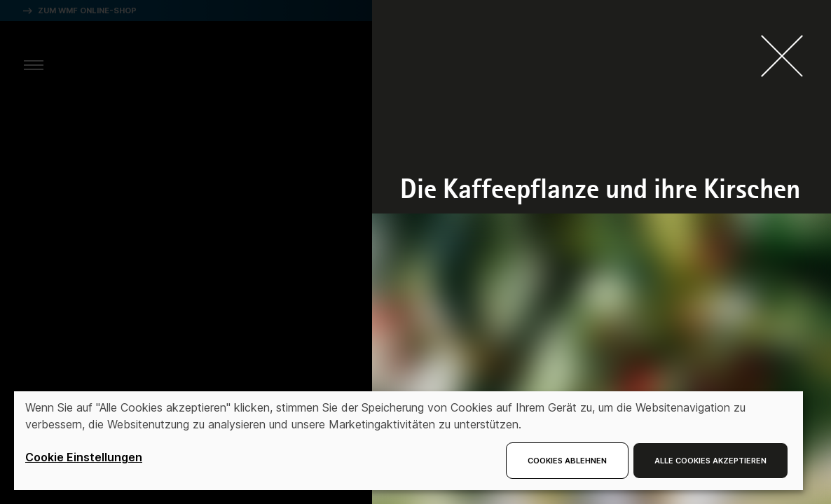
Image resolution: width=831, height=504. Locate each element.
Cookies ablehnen (567, 461)
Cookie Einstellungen (84, 457)
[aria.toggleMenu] (34, 64)
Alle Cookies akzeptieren (710, 461)
